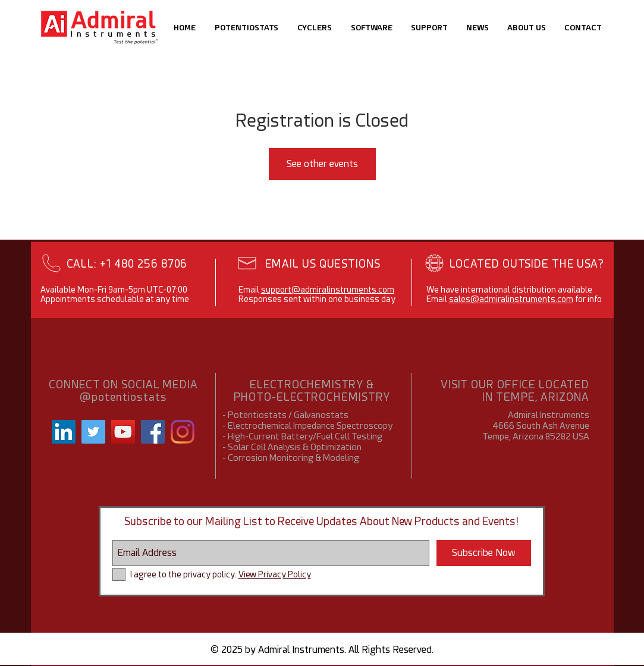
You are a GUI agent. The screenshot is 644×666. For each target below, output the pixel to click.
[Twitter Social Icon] (93, 432)
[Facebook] (153, 432)
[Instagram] (183, 432)
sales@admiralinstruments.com (511, 299)
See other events (322, 164)
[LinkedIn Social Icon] (64, 432)
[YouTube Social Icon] (123, 432)
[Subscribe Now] (484, 553)
